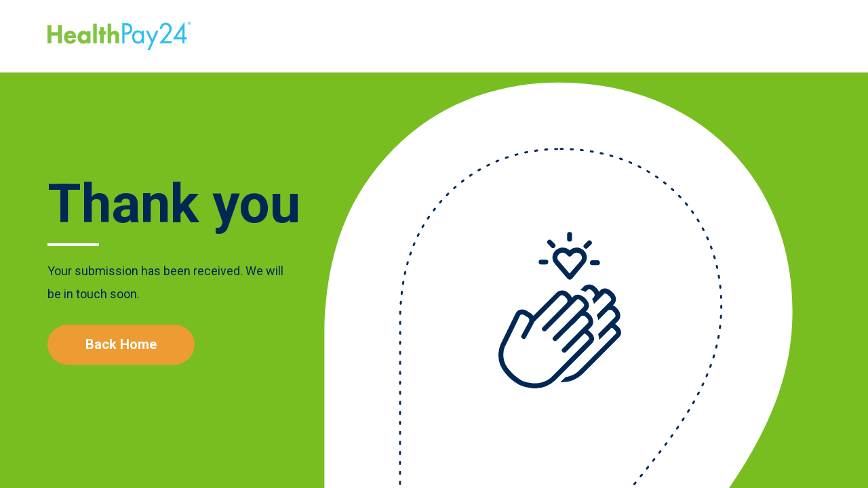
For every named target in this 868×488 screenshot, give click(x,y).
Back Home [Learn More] (121, 344)
